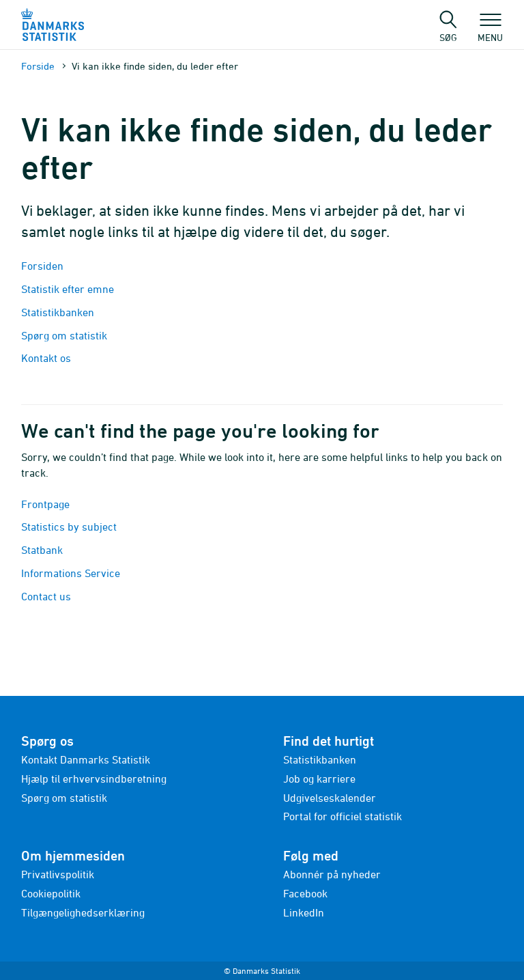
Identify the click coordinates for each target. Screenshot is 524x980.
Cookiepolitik (51, 893)
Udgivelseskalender (330, 798)
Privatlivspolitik (58, 874)
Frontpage (45, 504)
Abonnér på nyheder (332, 874)
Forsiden (42, 266)
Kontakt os (46, 358)
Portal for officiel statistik (343, 816)
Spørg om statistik (64, 335)
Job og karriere (319, 779)
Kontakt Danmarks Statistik (86, 759)
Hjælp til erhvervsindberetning (94, 779)
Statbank (42, 550)
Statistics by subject (69, 527)
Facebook (305, 893)
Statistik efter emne (68, 289)
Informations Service (71, 573)
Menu (490, 31)
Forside (38, 66)
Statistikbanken (59, 312)
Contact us (46, 596)
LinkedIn (304, 912)
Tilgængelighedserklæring (83, 912)
